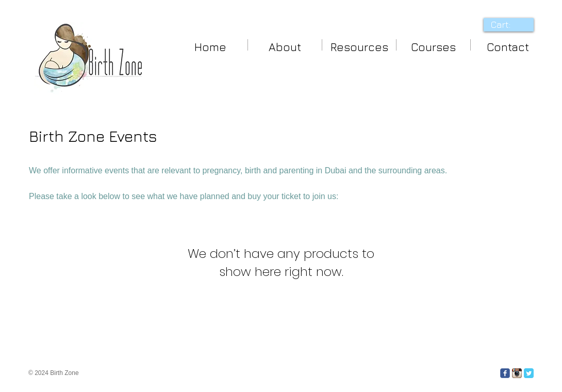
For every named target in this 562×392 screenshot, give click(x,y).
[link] (508, 25)
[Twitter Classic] (529, 373)
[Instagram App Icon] (517, 373)
